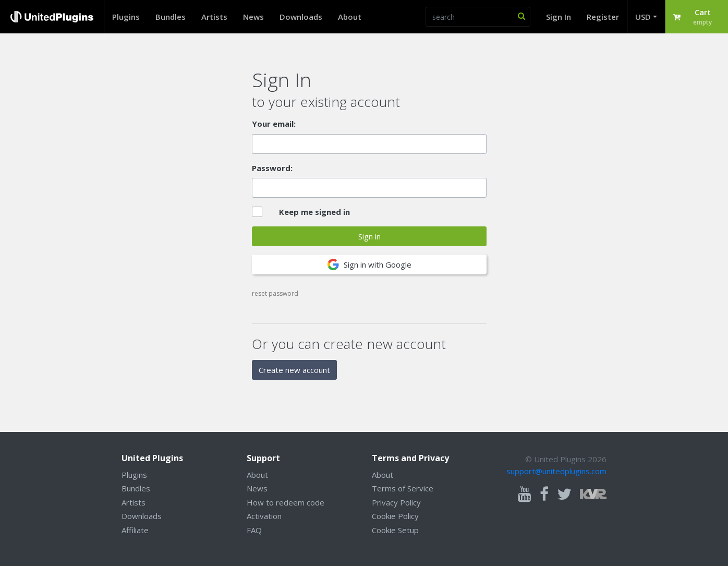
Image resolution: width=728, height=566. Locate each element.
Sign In (559, 17)
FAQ (254, 530)
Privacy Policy (396, 502)
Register (603, 17)
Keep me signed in (314, 212)
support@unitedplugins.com (556, 471)
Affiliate (135, 530)
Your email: (274, 124)
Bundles (171, 17)
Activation (264, 516)
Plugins (126, 17)
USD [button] (643, 17)
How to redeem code (286, 502)
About (350, 17)
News (253, 17)
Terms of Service (403, 488)
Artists (214, 17)
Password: (272, 168)
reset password (275, 293)
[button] (697, 17)
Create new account (294, 370)
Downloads (301, 17)
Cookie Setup (395, 530)
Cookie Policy (395, 516)
